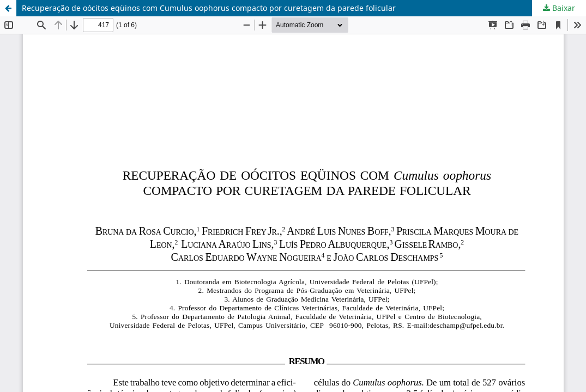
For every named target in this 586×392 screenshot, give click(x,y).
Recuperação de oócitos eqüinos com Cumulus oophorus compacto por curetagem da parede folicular (209, 8)
